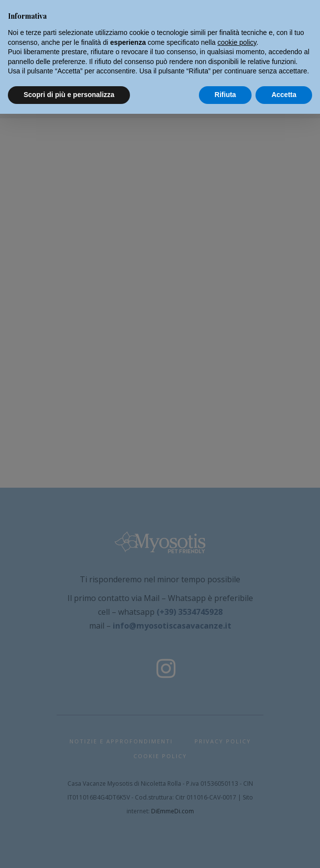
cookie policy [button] (237, 42)
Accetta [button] (284, 95)
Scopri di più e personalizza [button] (69, 95)
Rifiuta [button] (225, 95)
